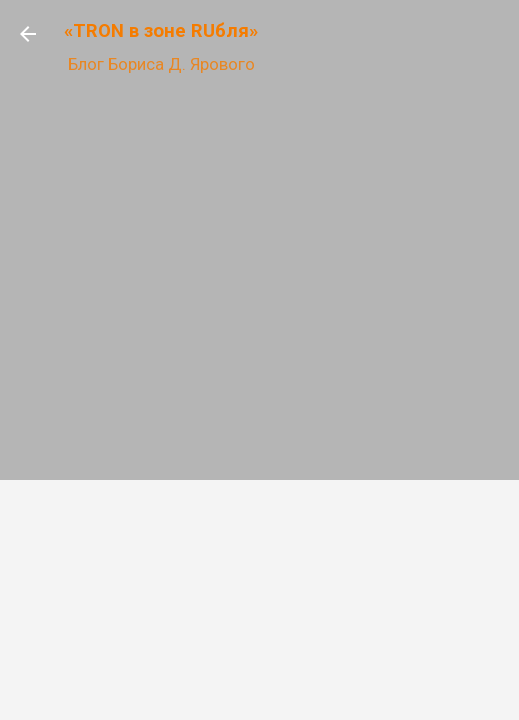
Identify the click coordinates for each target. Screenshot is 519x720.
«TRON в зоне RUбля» (161, 31)
